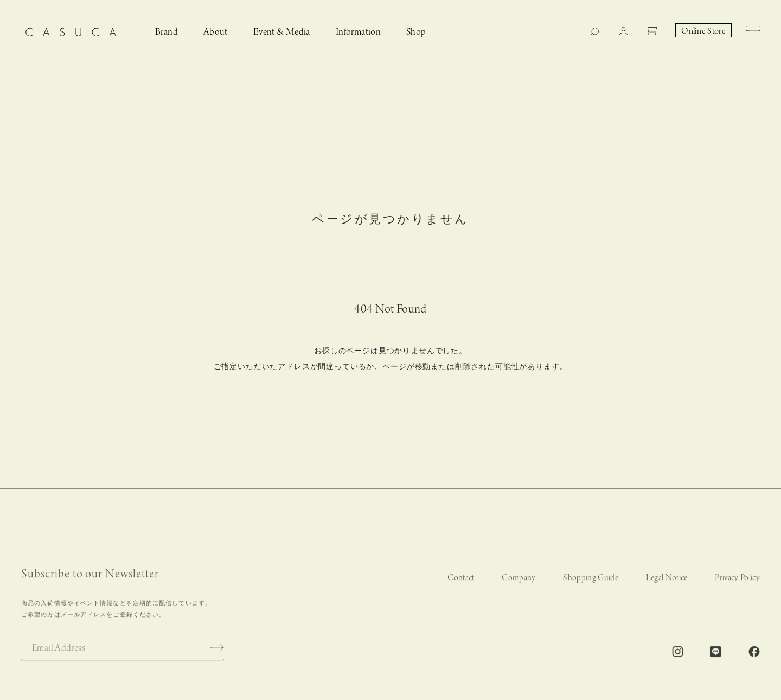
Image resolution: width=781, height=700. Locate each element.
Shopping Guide (591, 583)
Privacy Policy (737, 583)
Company (518, 583)
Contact (461, 583)
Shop (416, 32)
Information (358, 32)
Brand (167, 32)
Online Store (703, 31)
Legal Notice (667, 583)
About (216, 32)
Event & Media (282, 32)
